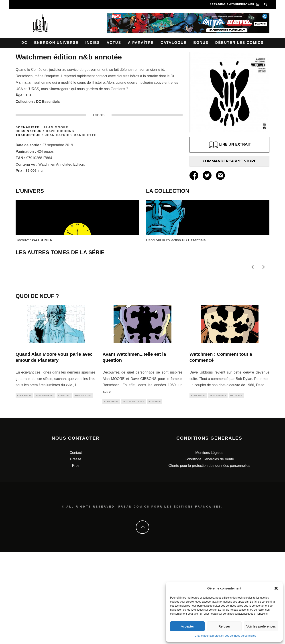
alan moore (24, 487)
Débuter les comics (239, 43)
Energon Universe (56, 43)
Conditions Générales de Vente (209, 552)
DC (24, 43)
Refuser (224, 626)
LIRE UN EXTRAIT (229, 145)
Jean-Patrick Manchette (71, 135)
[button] (276, 588)
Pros (76, 558)
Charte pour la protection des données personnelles (225, 636)
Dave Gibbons (60, 131)
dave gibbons (218, 487)
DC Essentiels (48, 102)
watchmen (155, 494)
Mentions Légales (209, 545)
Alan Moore (56, 127)
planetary (64, 487)
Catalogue (174, 43)
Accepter (187, 626)
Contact (76, 545)
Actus (114, 43)
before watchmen (133, 494)
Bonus (201, 43)
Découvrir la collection (176, 240)
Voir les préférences (261, 626)
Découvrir (34, 240)
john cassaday (45, 487)
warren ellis (83, 487)
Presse (76, 552)
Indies (93, 43)
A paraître (141, 43)
